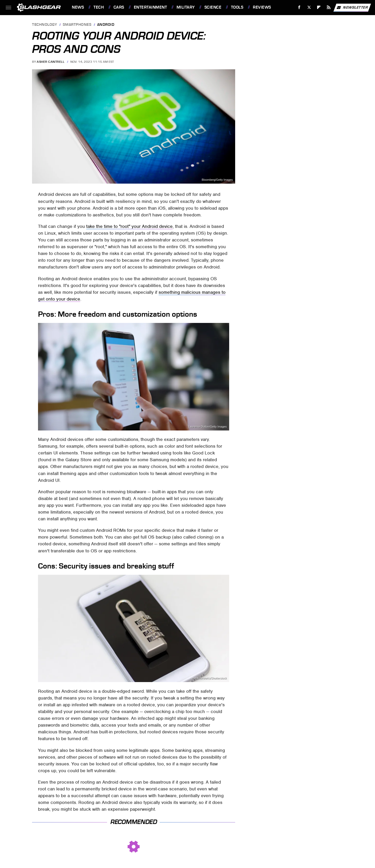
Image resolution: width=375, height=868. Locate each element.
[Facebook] (299, 7)
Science (213, 7)
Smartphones (77, 25)
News (78, 7)
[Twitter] (309, 7)
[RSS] (329, 7)
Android (106, 25)
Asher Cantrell (51, 62)
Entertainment (151, 7)
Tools (237, 7)
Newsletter (352, 8)
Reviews (262, 7)
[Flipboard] (319, 7)
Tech (99, 7)
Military (186, 7)
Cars (119, 7)
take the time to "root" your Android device (129, 226)
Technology (45, 25)
